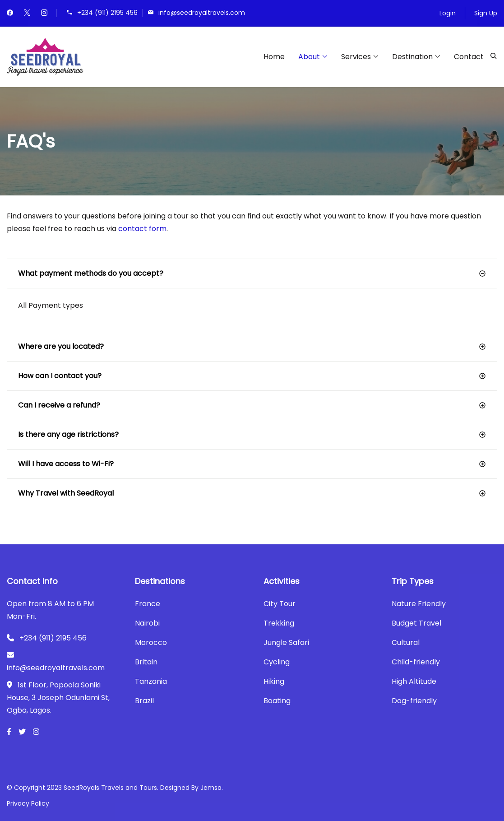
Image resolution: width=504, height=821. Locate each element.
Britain (146, 662)
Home (274, 57)
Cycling (277, 662)
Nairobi (147, 623)
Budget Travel (416, 623)
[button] (252, 274)
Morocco (151, 642)
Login (448, 13)
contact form (142, 229)
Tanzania (151, 681)
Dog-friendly (414, 701)
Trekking (279, 623)
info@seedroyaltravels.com (202, 12)
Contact (469, 57)
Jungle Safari (286, 642)
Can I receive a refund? (59, 405)
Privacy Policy (28, 803)
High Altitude (414, 681)
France (148, 604)
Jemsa (211, 788)
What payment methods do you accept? (91, 273)
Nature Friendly (419, 604)
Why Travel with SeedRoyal (66, 493)
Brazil (144, 701)
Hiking (274, 681)
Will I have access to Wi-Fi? (66, 464)
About (309, 57)
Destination (412, 57)
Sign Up (486, 13)
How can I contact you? (60, 376)
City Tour (280, 604)
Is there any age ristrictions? (68, 434)
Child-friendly (416, 662)
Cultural (406, 642)
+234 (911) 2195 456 (107, 12)
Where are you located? (61, 346)
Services (356, 57)
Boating (277, 701)
